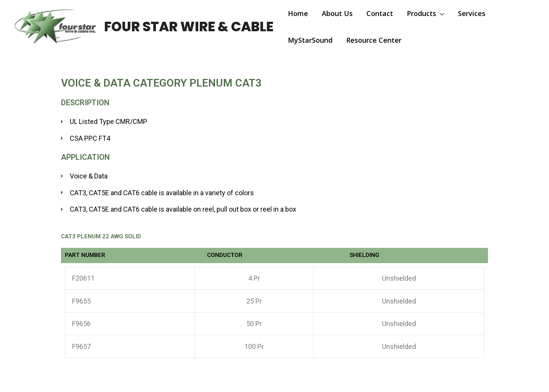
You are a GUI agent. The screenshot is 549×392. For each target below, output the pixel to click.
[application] (440, 13)
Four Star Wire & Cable (189, 27)
